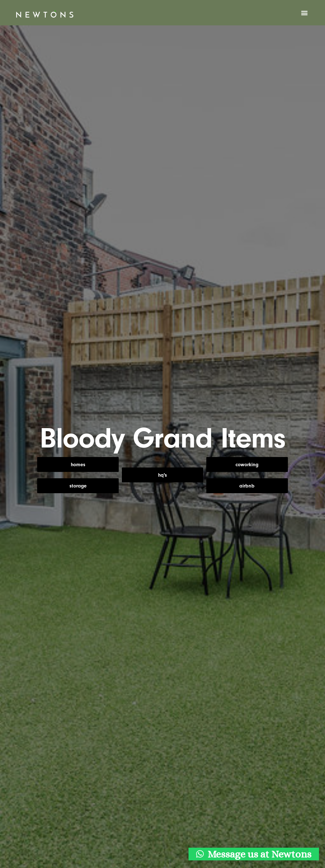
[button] (304, 13)
